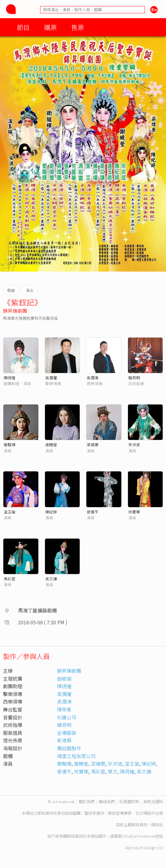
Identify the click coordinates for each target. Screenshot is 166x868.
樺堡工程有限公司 (76, 756)
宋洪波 (134, 445)
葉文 (113, 771)
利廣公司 (67, 717)
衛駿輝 (64, 764)
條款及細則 (153, 802)
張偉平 (93, 512)
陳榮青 (64, 709)
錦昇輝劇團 (15, 311)
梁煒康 (93, 445)
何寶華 (134, 512)
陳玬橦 (10, 378)
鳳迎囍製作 (69, 748)
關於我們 (87, 802)
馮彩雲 (10, 579)
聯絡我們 (107, 802)
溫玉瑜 (10, 512)
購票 (50, 27)
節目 (23, 27)
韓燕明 (134, 378)
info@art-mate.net (139, 836)
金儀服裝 (67, 733)
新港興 (64, 740)
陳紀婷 (51, 512)
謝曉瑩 (51, 445)
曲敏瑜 (64, 678)
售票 (78, 27)
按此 (159, 825)
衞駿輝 (10, 445)
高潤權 (51, 378)
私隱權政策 (129, 802)
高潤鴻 (93, 378)
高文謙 (51, 579)
